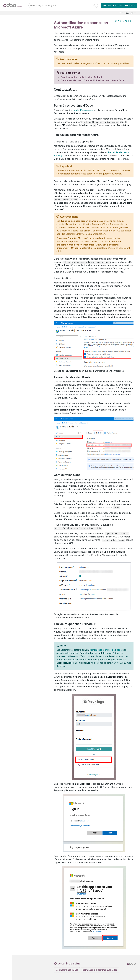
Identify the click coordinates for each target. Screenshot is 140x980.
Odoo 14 (130, 13)
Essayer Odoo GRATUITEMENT (119, 5)
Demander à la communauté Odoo (100, 970)
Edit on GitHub (123, 21)
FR (120, 13)
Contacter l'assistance (67, 970)
